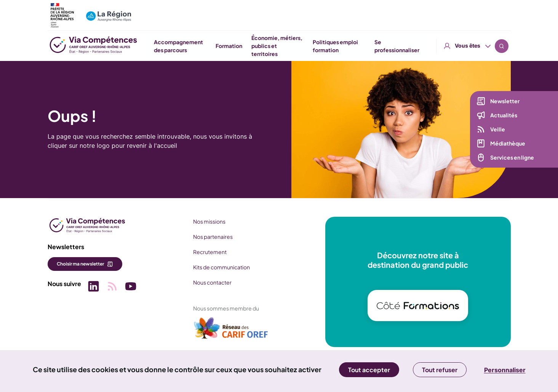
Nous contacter (212, 282)
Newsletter (504, 101)
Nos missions (209, 221)
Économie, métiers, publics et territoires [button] (361, 46)
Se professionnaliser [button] (481, 46)
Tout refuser (440, 370)
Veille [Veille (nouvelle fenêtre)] (497, 130)
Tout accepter (369, 370)
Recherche (502, 11)
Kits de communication (221, 267)
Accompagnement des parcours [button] (262, 46)
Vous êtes (468, 11)
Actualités (503, 115)
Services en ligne (512, 158)
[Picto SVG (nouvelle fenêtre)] (93, 287)
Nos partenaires (212, 237)
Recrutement (209, 252)
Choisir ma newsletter (80, 264)
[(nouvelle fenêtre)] (230, 331)
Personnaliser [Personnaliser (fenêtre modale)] (505, 370)
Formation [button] (313, 46)
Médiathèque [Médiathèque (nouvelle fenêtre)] (507, 144)
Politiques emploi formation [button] (419, 46)
